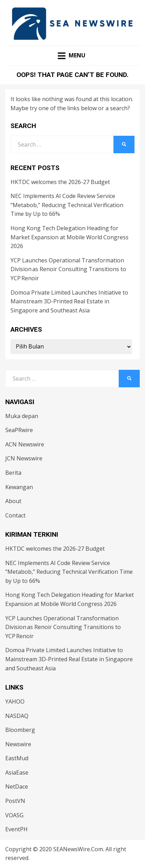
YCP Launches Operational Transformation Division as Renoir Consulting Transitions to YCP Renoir (68, 269)
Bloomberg (20, 730)
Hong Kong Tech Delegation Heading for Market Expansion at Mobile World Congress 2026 (70, 237)
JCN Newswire (24, 458)
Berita (13, 473)
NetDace (17, 786)
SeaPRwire (19, 430)
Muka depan (22, 416)
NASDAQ (17, 716)
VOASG (14, 815)
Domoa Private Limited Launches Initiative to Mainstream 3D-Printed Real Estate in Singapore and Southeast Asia (69, 301)
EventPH (16, 829)
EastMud (17, 758)
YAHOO (15, 701)
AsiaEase (17, 772)
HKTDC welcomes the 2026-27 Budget (60, 182)
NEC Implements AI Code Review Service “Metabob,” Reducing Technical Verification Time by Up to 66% (67, 205)
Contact (15, 515)
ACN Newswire (25, 444)
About (13, 501)
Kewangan (19, 487)
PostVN (15, 801)
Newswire (18, 744)
